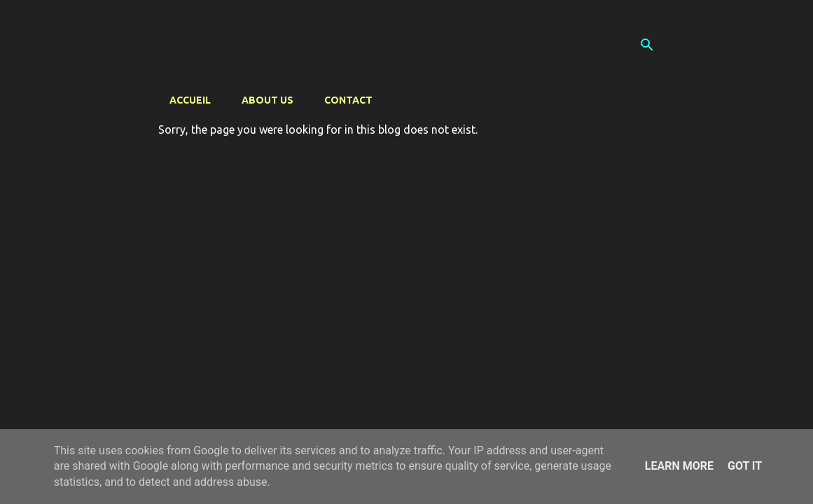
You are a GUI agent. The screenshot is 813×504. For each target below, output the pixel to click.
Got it (745, 466)
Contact (348, 100)
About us (267, 100)
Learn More (679, 466)
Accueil (190, 100)
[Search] (647, 45)
